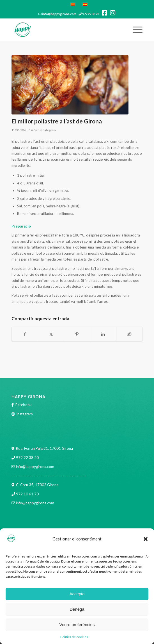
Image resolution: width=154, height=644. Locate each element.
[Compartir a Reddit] (129, 334)
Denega (77, 609)
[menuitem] (135, 30)
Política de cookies (74, 637)
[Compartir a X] (51, 334)
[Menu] (135, 30)
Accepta (77, 594)
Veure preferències (77, 625)
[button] (146, 539)
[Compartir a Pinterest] (77, 334)
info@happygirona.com (59, 14)
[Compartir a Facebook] (25, 334)
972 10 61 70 (27, 494)
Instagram (25, 414)
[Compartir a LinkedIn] (103, 334)
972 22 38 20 (91, 14)
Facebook (24, 405)
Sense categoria (45, 130)
